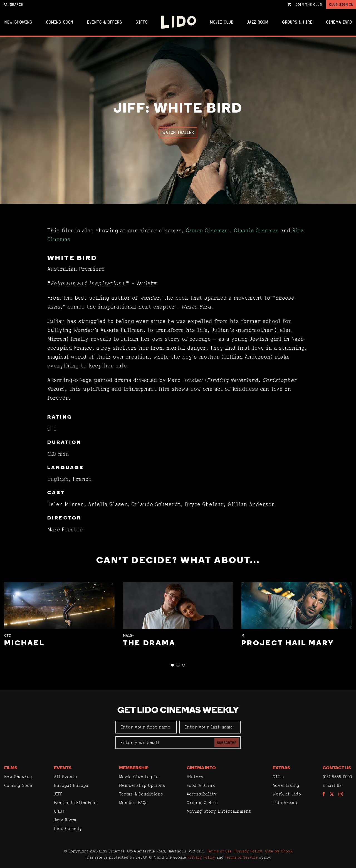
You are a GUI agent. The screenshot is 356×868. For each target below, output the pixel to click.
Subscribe (227, 743)
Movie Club (222, 22)
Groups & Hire (297, 22)
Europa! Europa (71, 785)
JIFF (58, 794)
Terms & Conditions (141, 794)
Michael (24, 644)
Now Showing (18, 22)
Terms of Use (219, 851)
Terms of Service (241, 857)
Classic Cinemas (256, 231)
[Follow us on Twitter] (332, 794)
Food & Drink (201, 785)
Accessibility (202, 794)
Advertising (286, 785)
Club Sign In (341, 4)
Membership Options (142, 785)
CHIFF (60, 811)
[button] (172, 665)
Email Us (332, 785)
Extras (281, 768)
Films (11, 768)
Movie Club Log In (139, 777)
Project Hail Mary (288, 644)
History (195, 777)
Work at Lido (287, 794)
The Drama (149, 644)
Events (63, 768)
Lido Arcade (285, 803)
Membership (134, 768)
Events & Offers (104, 22)
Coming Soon (59, 22)
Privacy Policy (248, 851)
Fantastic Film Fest (76, 803)
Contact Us (337, 768)
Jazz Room (258, 22)
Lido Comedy (68, 828)
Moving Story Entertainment (219, 811)
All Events (65, 777)
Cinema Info (339, 22)
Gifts (141, 22)
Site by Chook (279, 851)
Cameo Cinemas (207, 231)
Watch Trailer (178, 132)
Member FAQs (133, 803)
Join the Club (309, 4)
